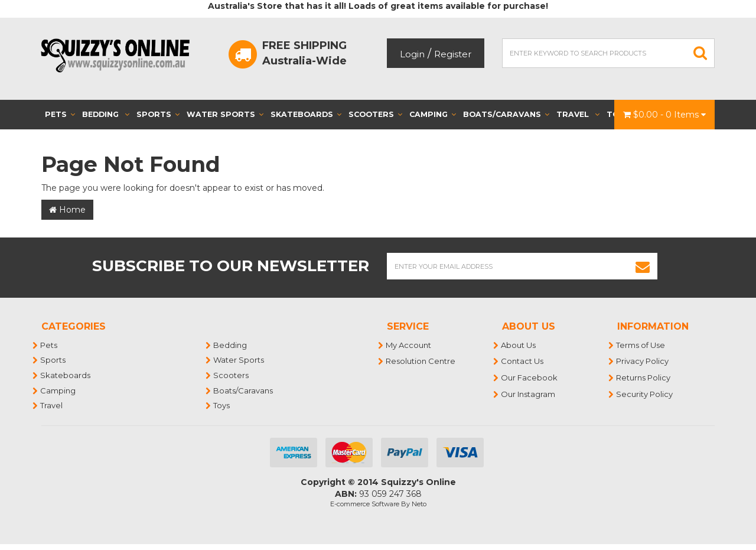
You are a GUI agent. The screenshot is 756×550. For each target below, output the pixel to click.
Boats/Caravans (506, 114)
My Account (409, 345)
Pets (60, 114)
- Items (664, 115)
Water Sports (225, 114)
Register (453, 54)
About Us (519, 345)
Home (67, 210)
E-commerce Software (365, 504)
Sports (158, 114)
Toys (222, 405)
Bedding (106, 114)
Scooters (375, 114)
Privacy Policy (643, 361)
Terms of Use (641, 345)
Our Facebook (530, 377)
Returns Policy (644, 377)
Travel (578, 114)
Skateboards (306, 114)
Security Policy (645, 394)
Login (412, 54)
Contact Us (523, 361)
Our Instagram (529, 394)
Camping (433, 114)
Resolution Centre (421, 361)
